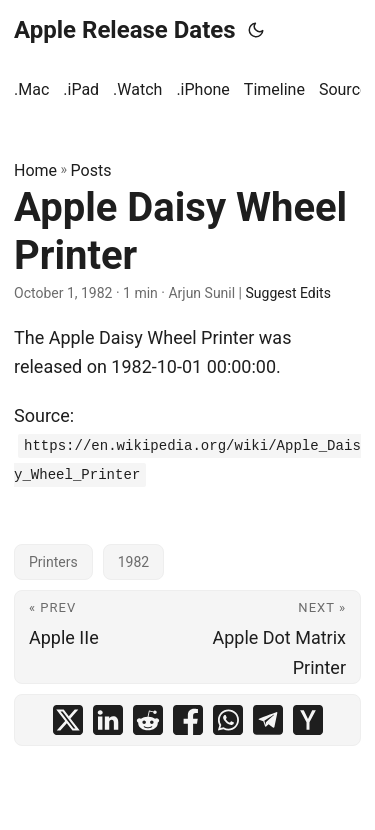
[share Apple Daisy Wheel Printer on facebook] (188, 720)
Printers (53, 562)
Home (35, 170)
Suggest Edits (288, 293)
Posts (91, 170)
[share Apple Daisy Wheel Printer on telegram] (268, 720)
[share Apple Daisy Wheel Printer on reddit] (148, 720)
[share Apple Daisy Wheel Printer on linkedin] (108, 720)
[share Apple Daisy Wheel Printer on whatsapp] (228, 720)
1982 (133, 562)
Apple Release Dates (125, 30)
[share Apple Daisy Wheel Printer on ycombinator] (308, 720)
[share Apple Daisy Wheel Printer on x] (68, 720)
